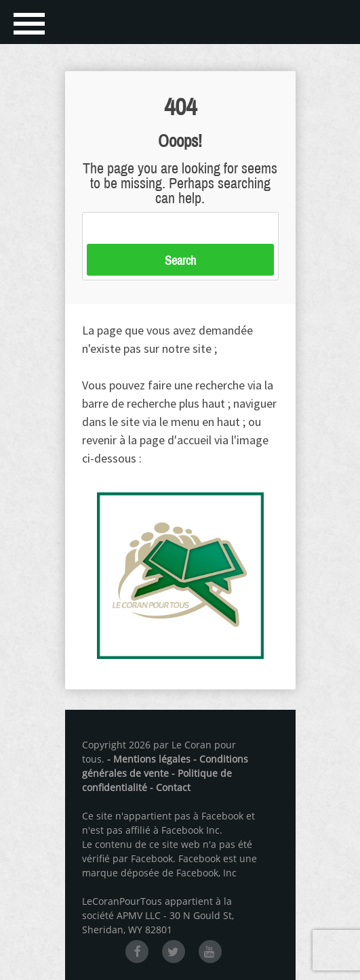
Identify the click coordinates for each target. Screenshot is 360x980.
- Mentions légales (149, 759)
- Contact (170, 787)
